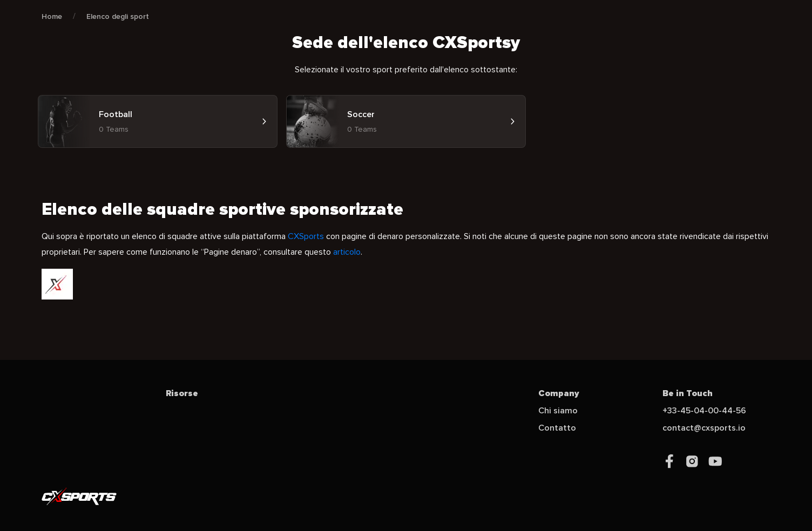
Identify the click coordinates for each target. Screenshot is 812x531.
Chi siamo (558, 411)
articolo (347, 252)
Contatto (557, 428)
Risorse (182, 393)
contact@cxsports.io (704, 428)
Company (559, 393)
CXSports (306, 236)
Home (52, 16)
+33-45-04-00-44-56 (704, 411)
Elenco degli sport (118, 16)
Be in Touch (688, 393)
